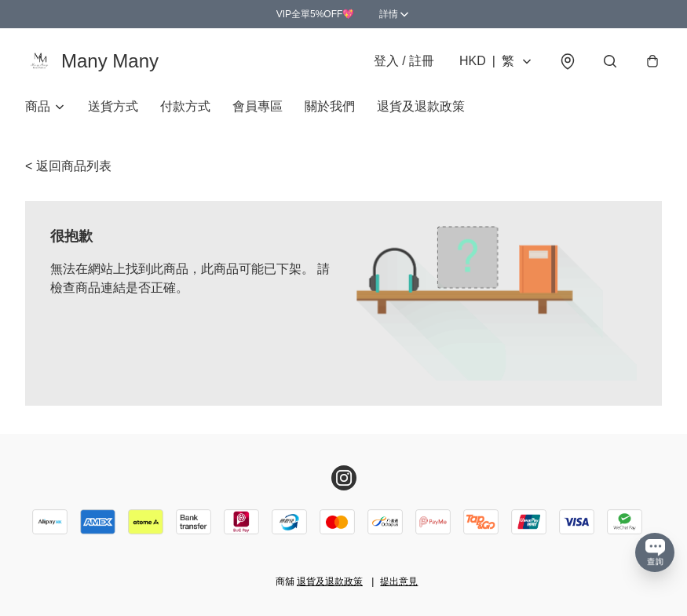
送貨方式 (113, 106)
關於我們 (330, 106)
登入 (404, 61)
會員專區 (258, 106)
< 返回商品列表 (68, 166)
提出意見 (399, 581)
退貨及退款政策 (421, 106)
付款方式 (185, 106)
